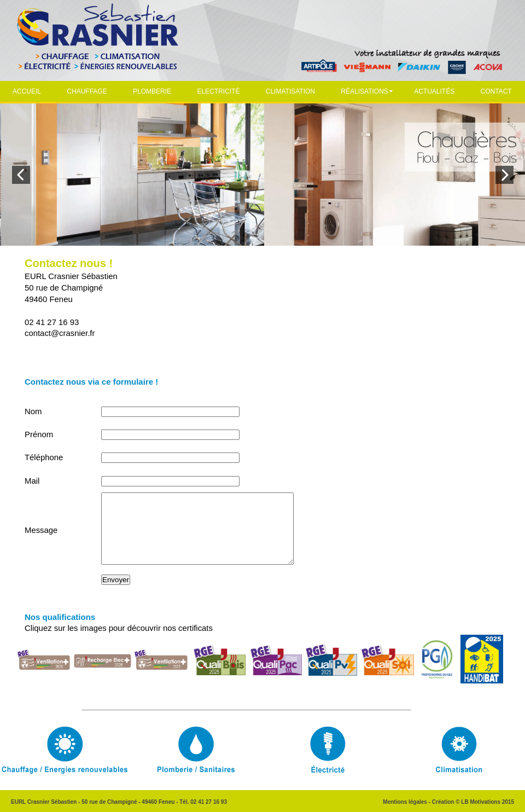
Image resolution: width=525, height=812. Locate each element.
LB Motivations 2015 (488, 802)
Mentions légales (405, 802)
